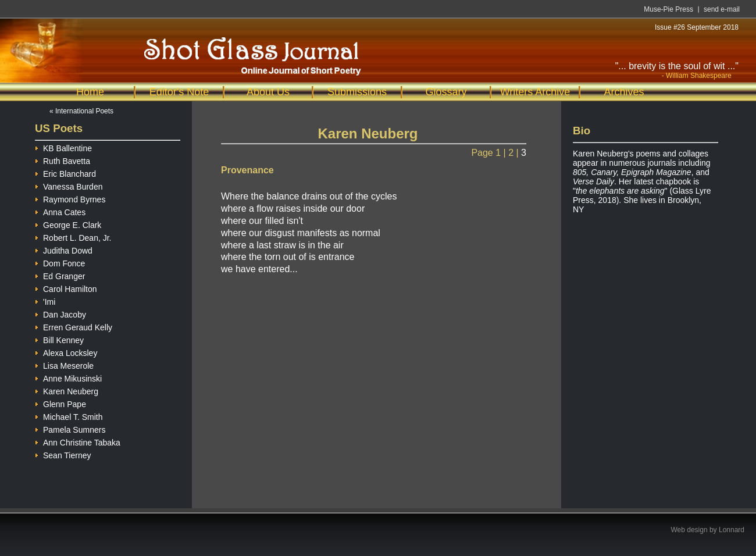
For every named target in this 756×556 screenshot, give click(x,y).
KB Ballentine (63, 147)
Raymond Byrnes (70, 198)
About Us (268, 92)
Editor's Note (179, 92)
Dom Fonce (60, 262)
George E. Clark (68, 224)
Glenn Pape (60, 403)
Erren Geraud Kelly (74, 326)
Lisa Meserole (64, 364)
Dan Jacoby (60, 313)
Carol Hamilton (66, 288)
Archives (624, 92)
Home (90, 92)
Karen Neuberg (67, 390)
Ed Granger (60, 275)
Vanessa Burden (69, 185)
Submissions (357, 92)
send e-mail (722, 9)
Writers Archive (535, 92)
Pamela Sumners (70, 428)
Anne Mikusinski (68, 377)
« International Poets (81, 111)
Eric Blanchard (65, 172)
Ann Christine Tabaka (78, 441)
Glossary (446, 92)
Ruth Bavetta (63, 160)
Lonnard (732, 530)
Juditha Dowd (64, 249)
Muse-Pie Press (668, 9)
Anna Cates (60, 211)
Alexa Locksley (66, 352)
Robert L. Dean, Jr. (73, 236)
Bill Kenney (59, 339)
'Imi (45, 300)
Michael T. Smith (69, 416)
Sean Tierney (63, 454)
